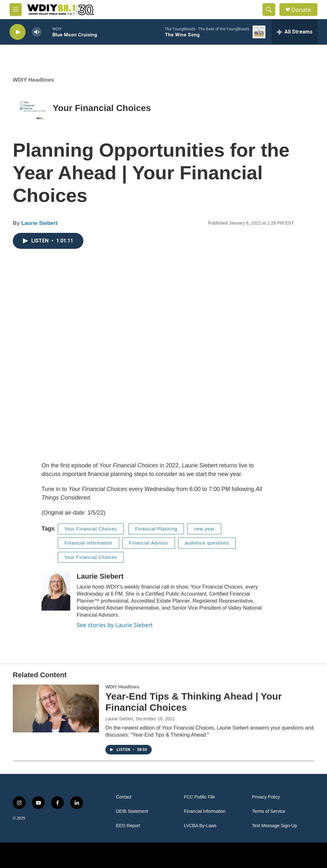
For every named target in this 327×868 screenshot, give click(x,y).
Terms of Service (269, 811)
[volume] (37, 32)
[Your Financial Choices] (33, 108)
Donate (301, 10)
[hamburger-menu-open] (16, 10)
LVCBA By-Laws (200, 826)
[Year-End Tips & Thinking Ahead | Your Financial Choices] (56, 708)
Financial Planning (156, 529)
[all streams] (295, 32)
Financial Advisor (149, 543)
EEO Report (128, 826)
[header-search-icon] (269, 10)
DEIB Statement (132, 811)
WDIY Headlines (33, 80)
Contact (124, 797)
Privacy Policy (266, 797)
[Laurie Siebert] (56, 591)
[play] (18, 32)
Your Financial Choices (102, 108)
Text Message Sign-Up (274, 826)
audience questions (207, 543)
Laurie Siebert (39, 223)
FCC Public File (199, 797)
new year (204, 529)
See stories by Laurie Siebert (115, 625)
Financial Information (205, 811)
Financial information (88, 543)
